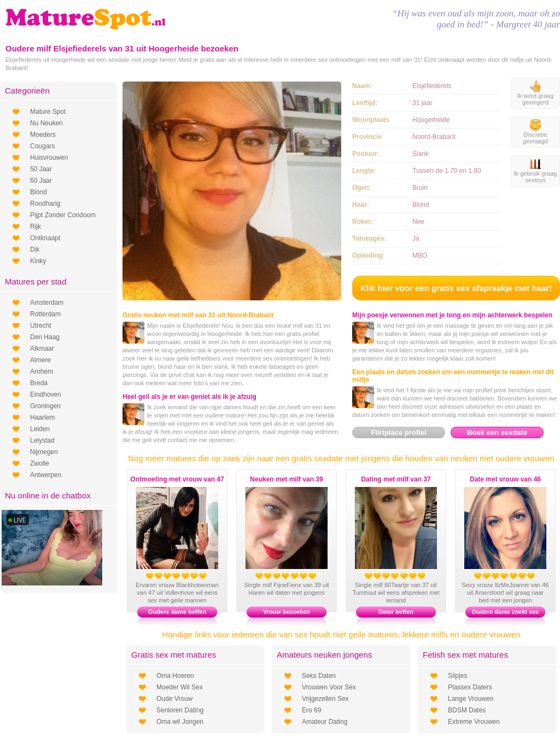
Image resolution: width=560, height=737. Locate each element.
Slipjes (457, 676)
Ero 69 (311, 710)
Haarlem (42, 417)
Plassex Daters (470, 687)
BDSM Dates (467, 710)
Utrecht (41, 326)
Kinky (38, 261)
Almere (40, 360)
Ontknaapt (45, 238)
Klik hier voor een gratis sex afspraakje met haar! (456, 288)
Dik (35, 249)
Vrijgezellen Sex (325, 699)
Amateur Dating (325, 722)
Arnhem (42, 372)
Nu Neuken (46, 123)
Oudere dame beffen (177, 612)
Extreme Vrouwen (474, 722)
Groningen (45, 406)
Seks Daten (319, 676)
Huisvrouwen (49, 158)
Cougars (42, 146)
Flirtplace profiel (398, 433)
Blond (39, 192)
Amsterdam (47, 303)
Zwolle (40, 463)
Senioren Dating (180, 710)
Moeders (43, 135)
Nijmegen (44, 452)
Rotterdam (45, 314)
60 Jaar (41, 181)
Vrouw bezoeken (287, 612)
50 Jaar (41, 169)
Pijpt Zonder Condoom (63, 215)
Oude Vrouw (174, 699)
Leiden (40, 429)
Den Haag (45, 337)
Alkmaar (42, 349)
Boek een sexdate (497, 433)
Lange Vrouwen (471, 699)
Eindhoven (46, 394)
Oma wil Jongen (180, 722)
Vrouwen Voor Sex (329, 687)
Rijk (36, 227)
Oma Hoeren (175, 676)
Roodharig (45, 204)
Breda (39, 383)
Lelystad (42, 440)
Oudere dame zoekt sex (506, 612)
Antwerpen (46, 475)
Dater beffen (396, 612)
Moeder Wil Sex (180, 687)
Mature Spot (48, 112)
